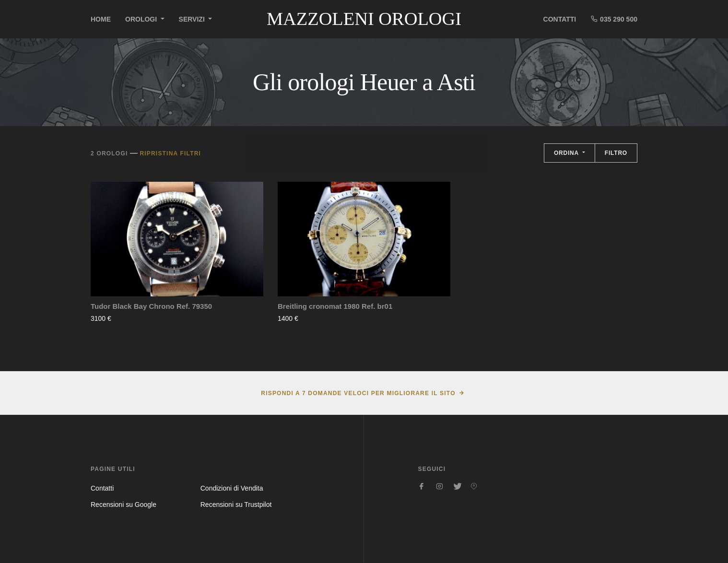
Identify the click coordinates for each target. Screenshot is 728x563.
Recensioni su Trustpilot (236, 504)
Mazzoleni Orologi (364, 19)
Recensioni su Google (123, 504)
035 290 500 (614, 19)
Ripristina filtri (170, 153)
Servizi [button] (193, 19)
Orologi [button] (142, 19)
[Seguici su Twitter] (457, 486)
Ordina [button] (567, 153)
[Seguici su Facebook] (422, 486)
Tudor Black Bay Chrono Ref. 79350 (151, 306)
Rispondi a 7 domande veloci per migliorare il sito (358, 393)
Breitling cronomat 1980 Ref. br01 (335, 306)
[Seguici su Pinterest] (474, 486)
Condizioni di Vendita (232, 488)
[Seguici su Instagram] (439, 486)
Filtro (616, 153)
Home (101, 19)
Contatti (560, 19)
